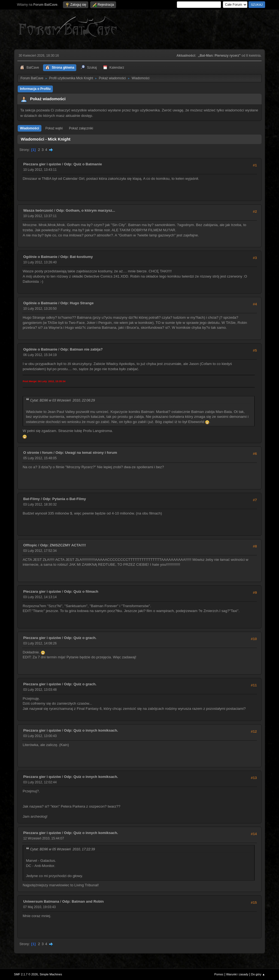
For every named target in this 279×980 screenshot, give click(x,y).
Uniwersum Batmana (41, 901)
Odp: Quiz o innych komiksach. (91, 730)
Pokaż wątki (54, 128)
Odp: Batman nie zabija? (81, 349)
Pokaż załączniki (81, 128)
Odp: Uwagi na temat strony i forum (86, 453)
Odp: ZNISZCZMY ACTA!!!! (63, 545)
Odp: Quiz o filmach (81, 591)
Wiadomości (29, 128)
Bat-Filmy (31, 499)
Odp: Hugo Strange (77, 303)
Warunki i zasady (237, 974)
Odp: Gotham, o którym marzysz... (86, 210)
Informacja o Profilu (35, 89)
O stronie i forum (38, 453)
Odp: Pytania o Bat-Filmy (64, 499)
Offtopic (30, 545)
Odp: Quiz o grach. (80, 638)
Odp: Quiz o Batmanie (83, 164)
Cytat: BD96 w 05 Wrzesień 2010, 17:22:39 (62, 849)
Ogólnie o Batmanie (40, 257)
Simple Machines (51, 974)
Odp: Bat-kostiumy (76, 257)
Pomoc (219, 974)
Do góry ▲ (258, 974)
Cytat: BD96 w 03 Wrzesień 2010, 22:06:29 (62, 400)
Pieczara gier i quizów (42, 164)
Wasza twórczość (38, 210)
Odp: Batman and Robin (83, 901)
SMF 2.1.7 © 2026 (26, 974)
